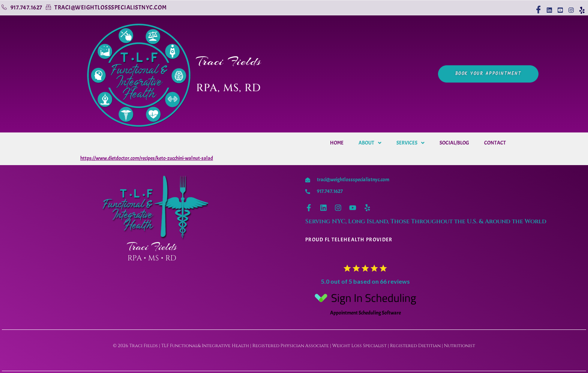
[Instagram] (571, 7)
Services (410, 143)
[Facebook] (538, 7)
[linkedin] (549, 7)
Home (337, 143)
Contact (495, 143)
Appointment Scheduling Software (365, 302)
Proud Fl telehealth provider (349, 240)
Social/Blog (454, 143)
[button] (370, 143)
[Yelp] (581, 7)
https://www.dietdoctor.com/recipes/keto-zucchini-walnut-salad (147, 158)
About (370, 143)
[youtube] (560, 7)
